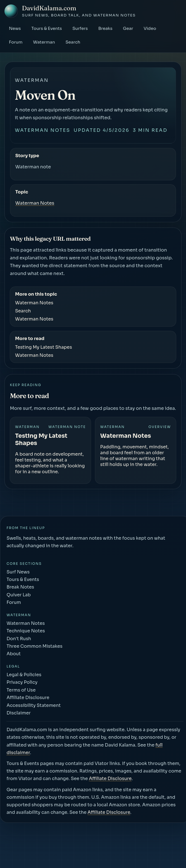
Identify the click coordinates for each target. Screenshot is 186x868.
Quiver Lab (19, 595)
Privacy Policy (22, 682)
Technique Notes (26, 631)
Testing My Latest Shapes (44, 347)
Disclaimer (18, 713)
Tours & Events (46, 28)
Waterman (44, 42)
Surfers (80, 28)
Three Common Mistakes (34, 646)
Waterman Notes (43, 130)
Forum (16, 42)
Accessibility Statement (34, 705)
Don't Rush (19, 639)
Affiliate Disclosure (28, 698)
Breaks (105, 28)
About (14, 654)
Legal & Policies (24, 675)
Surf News (18, 572)
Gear (128, 28)
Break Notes (20, 587)
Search (73, 42)
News (15, 28)
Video (150, 28)
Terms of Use (21, 690)
